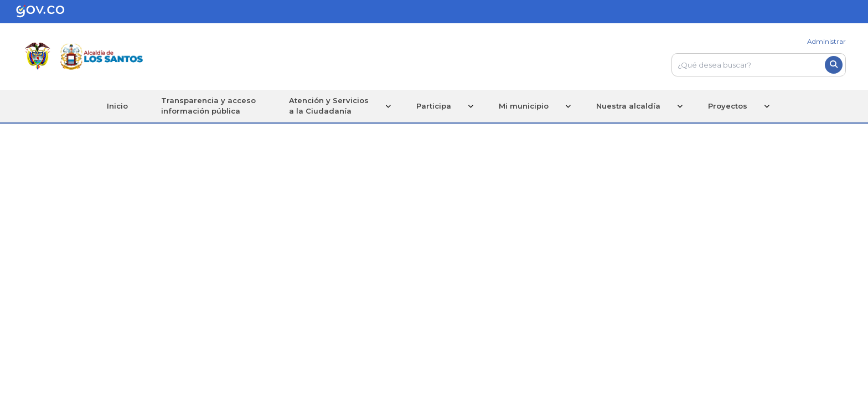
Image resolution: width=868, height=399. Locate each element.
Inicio (117, 106)
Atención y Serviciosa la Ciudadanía (329, 106)
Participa (434, 106)
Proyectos (728, 106)
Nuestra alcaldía (628, 106)
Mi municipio (524, 106)
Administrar (826, 41)
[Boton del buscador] (834, 65)
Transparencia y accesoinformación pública (208, 106)
